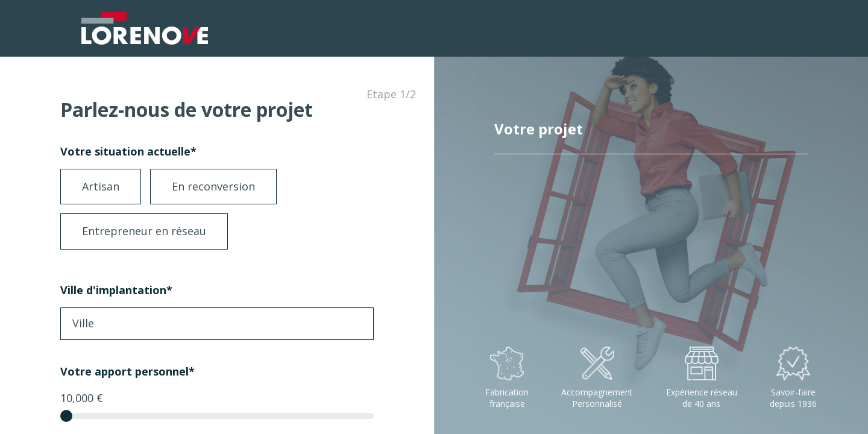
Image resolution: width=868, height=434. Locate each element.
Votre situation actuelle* (128, 151)
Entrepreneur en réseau (144, 231)
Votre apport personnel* (127, 371)
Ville (83, 323)
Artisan (101, 186)
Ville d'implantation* (116, 290)
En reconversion (213, 186)
